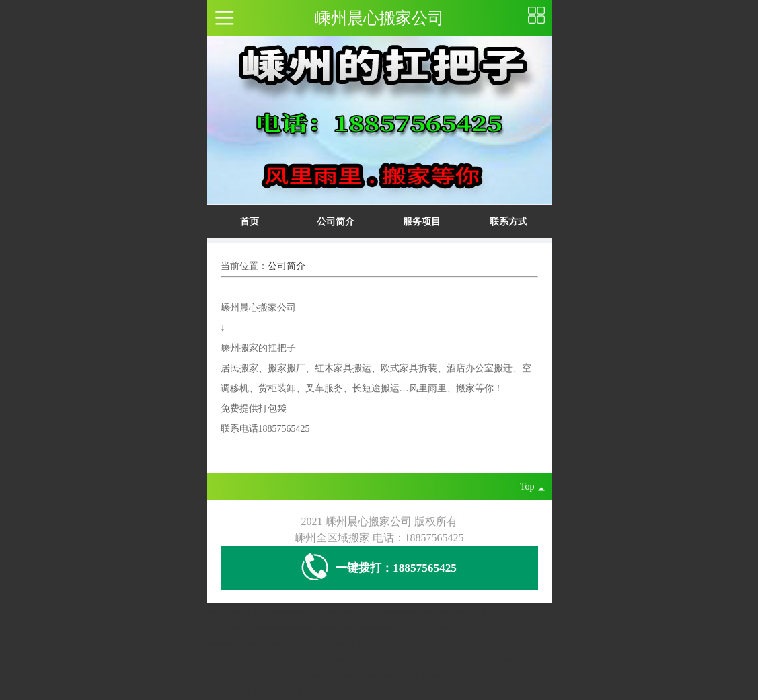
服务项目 (422, 222)
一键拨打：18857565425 (379, 568)
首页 (250, 222)
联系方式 (508, 222)
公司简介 (336, 222)
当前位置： (244, 266)
